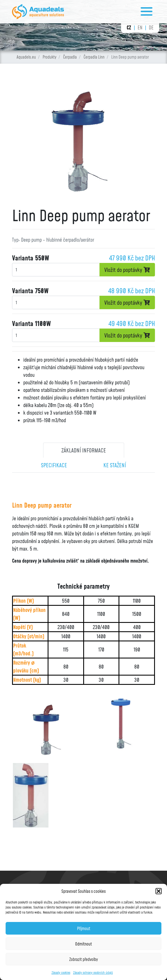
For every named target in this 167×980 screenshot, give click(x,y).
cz (129, 27)
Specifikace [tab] (54, 465)
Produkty (49, 57)
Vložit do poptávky (127, 270)
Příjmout (84, 928)
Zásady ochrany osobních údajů (93, 973)
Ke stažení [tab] (115, 465)
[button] (159, 891)
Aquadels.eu (26, 57)
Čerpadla (70, 57)
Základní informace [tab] (84, 450)
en (140, 27)
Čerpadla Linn (94, 57)
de (151, 27)
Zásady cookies (61, 973)
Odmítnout (83, 944)
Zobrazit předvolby (83, 959)
